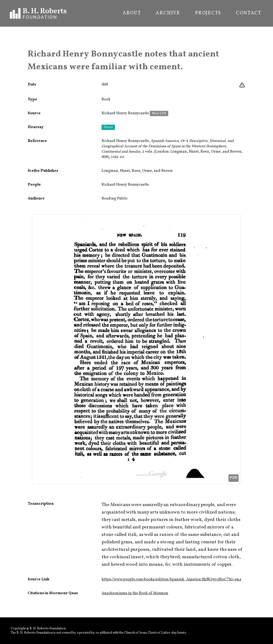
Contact (249, 13)
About (132, 13)
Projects (208, 13)
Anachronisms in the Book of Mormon (135, 593)
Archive (168, 13)
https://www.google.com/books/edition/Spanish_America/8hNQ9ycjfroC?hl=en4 (171, 579)
